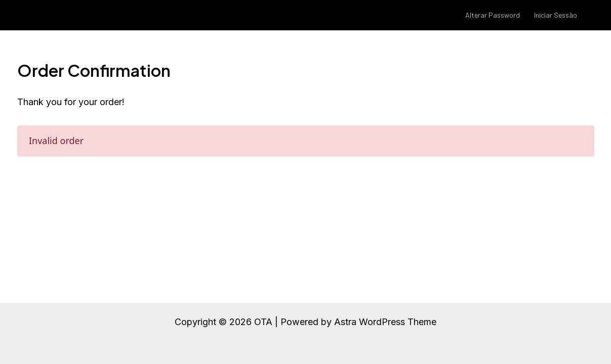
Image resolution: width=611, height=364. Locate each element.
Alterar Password (493, 15)
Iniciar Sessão (556, 15)
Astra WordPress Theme (385, 322)
